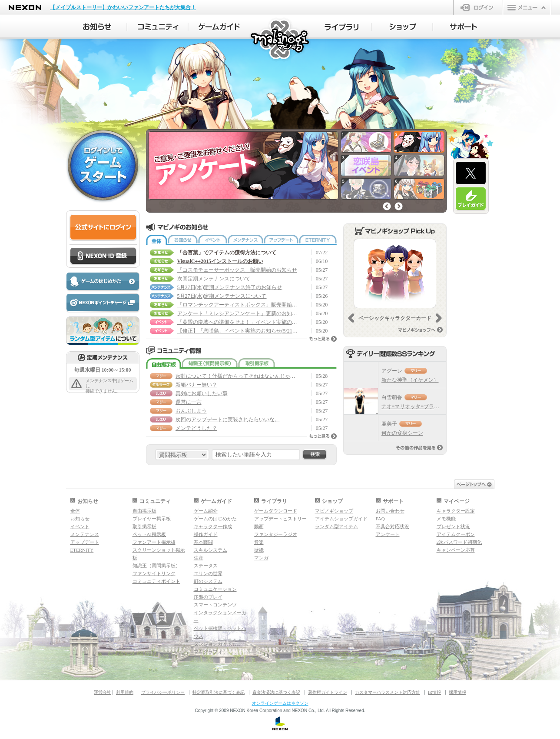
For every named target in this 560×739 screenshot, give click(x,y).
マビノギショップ (334, 511)
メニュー (527, 7)
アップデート (281, 240)
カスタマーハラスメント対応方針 (388, 692)
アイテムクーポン (456, 534)
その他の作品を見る (419, 448)
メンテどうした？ (196, 428)
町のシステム (208, 581)
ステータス (206, 566)
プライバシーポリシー (163, 692)
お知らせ (183, 240)
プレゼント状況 (453, 526)
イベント (213, 240)
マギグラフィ (208, 652)
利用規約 (125, 692)
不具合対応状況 (393, 526)
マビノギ (280, 40)
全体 (157, 240)
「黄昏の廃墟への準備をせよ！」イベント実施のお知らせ (238, 322)
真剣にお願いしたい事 (202, 393)
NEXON (25, 8)
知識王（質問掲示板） (210, 363)
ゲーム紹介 (206, 511)
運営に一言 (189, 402)
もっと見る (323, 339)
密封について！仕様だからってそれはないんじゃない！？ (236, 376)
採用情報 (457, 692)
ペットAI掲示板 (149, 534)
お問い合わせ (390, 511)
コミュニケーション (215, 589)
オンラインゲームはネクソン (280, 703)
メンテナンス (245, 240)
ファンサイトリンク (154, 573)
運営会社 (103, 692)
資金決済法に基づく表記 (276, 692)
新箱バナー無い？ (196, 385)
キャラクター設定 (456, 511)
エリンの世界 (208, 573)
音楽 (259, 542)
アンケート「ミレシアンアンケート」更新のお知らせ (238, 313)
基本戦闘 (203, 542)
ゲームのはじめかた (215, 519)
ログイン (478, 7)
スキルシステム (210, 550)
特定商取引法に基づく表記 (219, 692)
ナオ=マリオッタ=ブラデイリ (416, 406)
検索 (315, 455)
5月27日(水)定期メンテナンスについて (222, 296)
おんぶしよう (191, 411)
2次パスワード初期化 (459, 542)
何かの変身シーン (402, 433)
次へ (399, 206)
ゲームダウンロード (276, 511)
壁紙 (259, 550)
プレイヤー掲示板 (152, 519)
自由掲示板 (164, 363)
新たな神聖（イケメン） (410, 380)
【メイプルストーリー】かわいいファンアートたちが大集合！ (123, 7)
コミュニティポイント (156, 581)
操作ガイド (206, 534)
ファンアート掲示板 (154, 542)
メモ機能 (446, 519)
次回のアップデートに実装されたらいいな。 (228, 419)
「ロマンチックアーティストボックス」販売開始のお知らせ (238, 305)
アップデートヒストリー (280, 519)
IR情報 (434, 692)
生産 (199, 558)
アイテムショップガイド (341, 519)
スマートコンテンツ (215, 605)
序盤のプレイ (208, 597)
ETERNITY (318, 240)
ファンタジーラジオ (276, 534)
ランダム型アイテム (336, 526)
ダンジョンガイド (213, 644)
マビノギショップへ (420, 330)
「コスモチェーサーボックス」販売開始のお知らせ (237, 270)
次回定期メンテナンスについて (214, 279)
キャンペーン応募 (456, 550)
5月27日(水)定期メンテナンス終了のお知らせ (230, 287)
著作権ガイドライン (328, 692)
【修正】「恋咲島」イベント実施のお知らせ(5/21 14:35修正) (238, 331)
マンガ (261, 558)
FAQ (380, 519)
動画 (259, 526)
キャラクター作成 (213, 526)
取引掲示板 (257, 363)
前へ (387, 206)
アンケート (388, 534)
